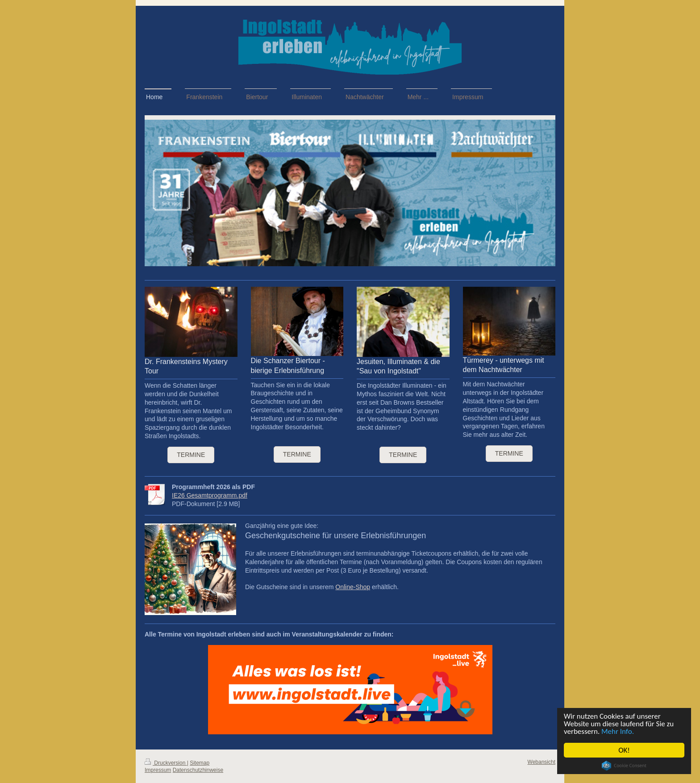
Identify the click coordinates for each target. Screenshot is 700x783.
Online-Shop (353, 587)
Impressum (158, 770)
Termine (191, 455)
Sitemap (200, 763)
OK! (624, 750)
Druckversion (166, 763)
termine (297, 454)
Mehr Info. (618, 731)
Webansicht (542, 762)
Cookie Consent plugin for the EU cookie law (624, 766)
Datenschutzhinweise (198, 770)
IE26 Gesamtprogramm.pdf (210, 495)
